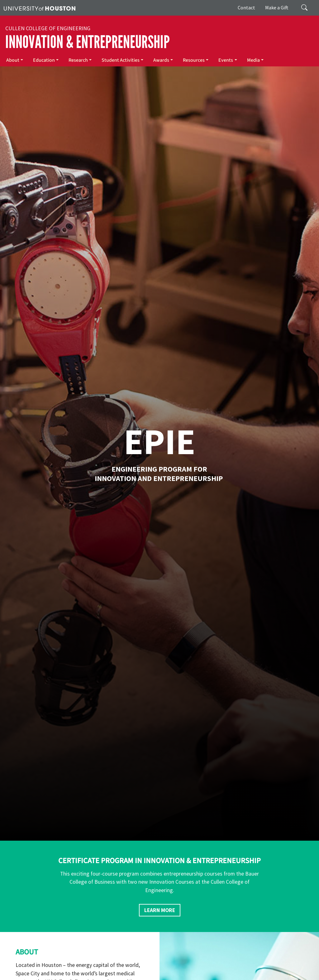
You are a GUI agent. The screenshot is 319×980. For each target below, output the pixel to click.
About (13, 60)
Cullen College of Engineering (48, 28)
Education (44, 60)
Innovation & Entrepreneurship (88, 42)
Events (226, 60)
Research (78, 60)
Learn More (160, 910)
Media (253, 60)
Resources (194, 60)
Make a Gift (277, 7)
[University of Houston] (40, 8)
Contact (246, 7)
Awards (161, 60)
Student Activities (121, 60)
